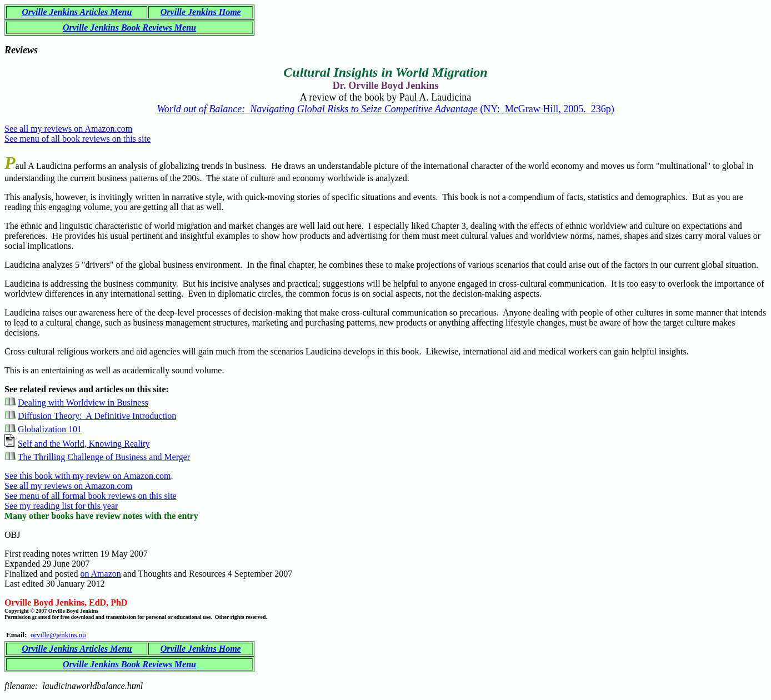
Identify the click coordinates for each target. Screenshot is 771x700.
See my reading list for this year (61, 506)
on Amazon (100, 574)
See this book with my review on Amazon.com (88, 476)
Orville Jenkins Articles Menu (77, 12)
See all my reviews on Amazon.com (68, 129)
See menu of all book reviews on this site (77, 139)
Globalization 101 (50, 429)
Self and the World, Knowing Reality (84, 444)
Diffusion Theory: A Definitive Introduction (97, 416)
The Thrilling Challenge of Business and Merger (104, 457)
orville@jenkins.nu (58, 635)
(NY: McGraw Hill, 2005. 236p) (385, 109)
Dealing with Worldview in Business (83, 402)
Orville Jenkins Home (201, 12)
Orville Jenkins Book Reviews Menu (129, 27)
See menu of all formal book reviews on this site (91, 496)
